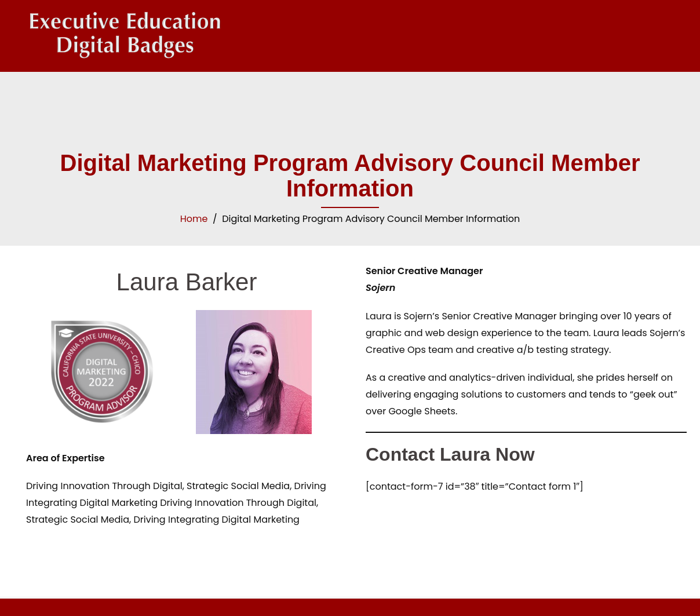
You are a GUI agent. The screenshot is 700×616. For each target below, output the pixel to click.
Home (194, 219)
